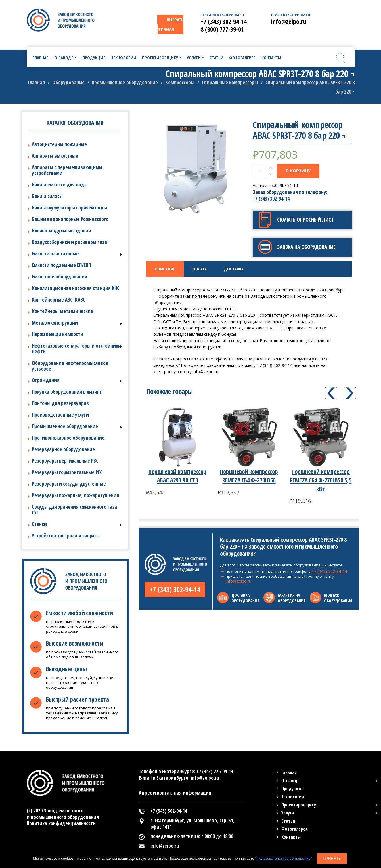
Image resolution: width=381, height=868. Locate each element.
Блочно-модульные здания (61, 231)
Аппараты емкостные (55, 156)
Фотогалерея (294, 829)
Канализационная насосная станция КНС (76, 288)
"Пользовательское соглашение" (284, 858)
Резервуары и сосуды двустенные (69, 484)
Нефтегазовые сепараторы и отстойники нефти (76, 349)
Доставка (234, 269)
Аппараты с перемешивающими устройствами (67, 170)
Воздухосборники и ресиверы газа (69, 242)
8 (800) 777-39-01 (222, 29)
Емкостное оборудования (60, 277)
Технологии (293, 797)
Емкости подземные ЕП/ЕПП (61, 265)
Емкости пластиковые (55, 254)
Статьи (288, 821)
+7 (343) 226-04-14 (215, 771)
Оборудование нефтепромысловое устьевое (70, 366)
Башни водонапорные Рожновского (70, 219)
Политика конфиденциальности (61, 823)
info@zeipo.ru (239, 581)
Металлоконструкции (55, 323)
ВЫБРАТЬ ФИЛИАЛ (171, 24)
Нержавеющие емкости (58, 334)
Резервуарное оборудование (63, 449)
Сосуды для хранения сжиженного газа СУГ (74, 510)
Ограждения (46, 380)
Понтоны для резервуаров (60, 403)
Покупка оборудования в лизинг (67, 392)
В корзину (298, 171)
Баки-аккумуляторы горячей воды (69, 208)
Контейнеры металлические (63, 311)
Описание (165, 269)
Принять (332, 858)
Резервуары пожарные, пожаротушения (75, 495)
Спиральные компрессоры (230, 82)
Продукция (292, 789)
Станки (39, 524)
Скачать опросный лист (305, 220)
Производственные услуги (60, 415)
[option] (196, 169)
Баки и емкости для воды (60, 185)
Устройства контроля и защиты (66, 536)
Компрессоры (180, 82)
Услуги (288, 813)
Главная (36, 82)
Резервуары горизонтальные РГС (67, 472)
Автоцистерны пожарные (59, 144)
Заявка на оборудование (306, 247)
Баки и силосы (47, 196)
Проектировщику (299, 805)
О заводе (290, 781)
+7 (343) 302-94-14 (271, 199)
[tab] (165, 269)
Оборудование (68, 82)
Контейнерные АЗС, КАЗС (59, 300)
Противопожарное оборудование (68, 438)
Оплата (200, 269)
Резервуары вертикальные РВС (65, 461)
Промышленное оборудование (125, 82)
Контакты (291, 837)
